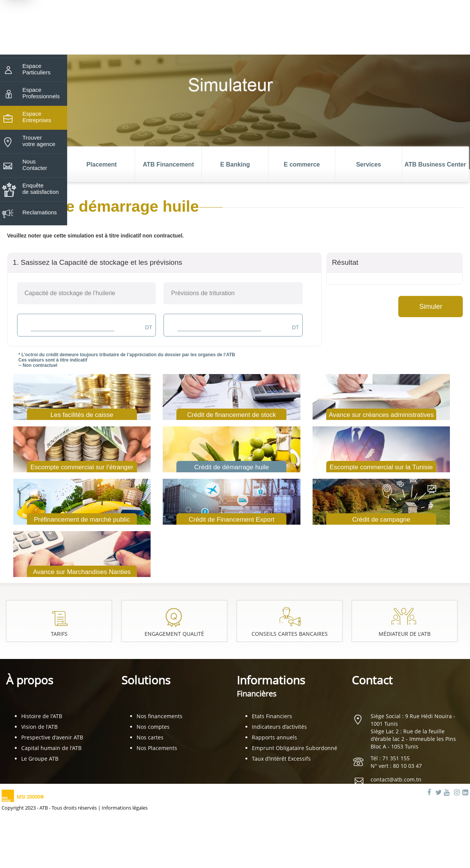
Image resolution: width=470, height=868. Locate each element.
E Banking (235, 164)
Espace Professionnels (41, 93)
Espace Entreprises (37, 117)
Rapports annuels (274, 737)
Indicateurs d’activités (279, 727)
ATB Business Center (435, 164)
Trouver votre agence (39, 141)
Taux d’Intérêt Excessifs (281, 759)
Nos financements (160, 716)
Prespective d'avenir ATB (52, 737)
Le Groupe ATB (40, 759)
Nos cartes (150, 737)
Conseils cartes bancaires (290, 634)
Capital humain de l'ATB (51, 748)
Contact (372, 680)
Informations (271, 686)
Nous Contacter (35, 165)
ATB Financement (168, 164)
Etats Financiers (272, 716)
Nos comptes (153, 727)
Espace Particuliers (36, 69)
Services (369, 164)
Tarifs (59, 634)
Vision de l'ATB (39, 727)
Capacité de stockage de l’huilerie (70, 293)
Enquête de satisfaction (41, 189)
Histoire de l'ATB (42, 716)
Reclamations (40, 212)
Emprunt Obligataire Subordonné (295, 748)
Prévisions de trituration (203, 293)
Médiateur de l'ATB (405, 634)
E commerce (302, 164)
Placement (102, 164)
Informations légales (125, 808)
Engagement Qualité (175, 634)
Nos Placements (157, 748)
